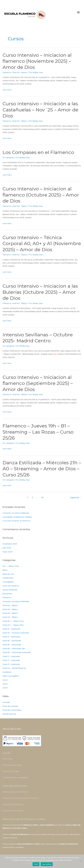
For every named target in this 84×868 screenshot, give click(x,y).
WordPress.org (9, 714)
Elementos (7, 594)
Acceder (6, 702)
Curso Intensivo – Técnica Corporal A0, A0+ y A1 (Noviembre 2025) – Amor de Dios (42, 243)
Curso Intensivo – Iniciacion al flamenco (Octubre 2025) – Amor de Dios (41, 195)
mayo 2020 (8, 552)
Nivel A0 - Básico (20, 72)
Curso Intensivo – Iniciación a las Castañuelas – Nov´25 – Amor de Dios (40, 110)
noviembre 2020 (10, 544)
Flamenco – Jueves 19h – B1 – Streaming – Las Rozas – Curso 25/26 (38, 432)
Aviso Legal (8, 759)
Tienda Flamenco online (13, 811)
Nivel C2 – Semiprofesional (14, 668)
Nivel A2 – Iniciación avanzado (16, 633)
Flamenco (7, 72)
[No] (81, 861)
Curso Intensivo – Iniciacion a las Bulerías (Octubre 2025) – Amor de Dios (40, 292)
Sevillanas (7, 672)
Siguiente (76, 498)
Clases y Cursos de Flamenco (15, 792)
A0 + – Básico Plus (11, 566)
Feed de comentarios (12, 710)
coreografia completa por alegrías (17, 517)
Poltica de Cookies (11, 771)
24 (42, 498)
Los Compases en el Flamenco (38, 152)
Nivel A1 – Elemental (11, 629)
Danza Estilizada (10, 590)
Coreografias (8, 582)
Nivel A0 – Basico (10, 605)
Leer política (47, 864)
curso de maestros (11, 586)
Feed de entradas (10, 706)
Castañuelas (8, 578)
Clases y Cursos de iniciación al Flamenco (21, 798)
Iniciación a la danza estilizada (16, 513)
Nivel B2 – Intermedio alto (14, 649)
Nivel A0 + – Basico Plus (13, 621)
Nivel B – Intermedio (12, 637)
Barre (5, 570)
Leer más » (7, 89)
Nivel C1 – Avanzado (11, 656)
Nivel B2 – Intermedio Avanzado (17, 652)
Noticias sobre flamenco (13, 804)
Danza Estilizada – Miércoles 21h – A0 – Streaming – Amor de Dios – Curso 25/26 (42, 469)
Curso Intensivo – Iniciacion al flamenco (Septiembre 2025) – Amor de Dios (38, 383)
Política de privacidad (12, 765)
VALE (36, 864)
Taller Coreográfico (11, 676)
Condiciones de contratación (15, 778)
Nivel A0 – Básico (10, 609)
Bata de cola (8, 574)
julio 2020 (7, 548)
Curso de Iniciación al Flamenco (17, 521)
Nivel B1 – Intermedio (12, 641)
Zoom (5, 680)
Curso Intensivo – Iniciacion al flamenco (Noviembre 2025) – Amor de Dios (37, 61)
